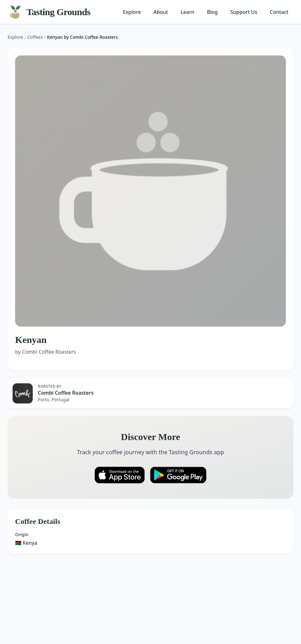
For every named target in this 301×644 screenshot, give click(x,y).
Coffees (35, 37)
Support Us (244, 12)
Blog (212, 12)
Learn (188, 12)
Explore (132, 12)
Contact (279, 12)
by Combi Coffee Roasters (45, 352)
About (161, 12)
